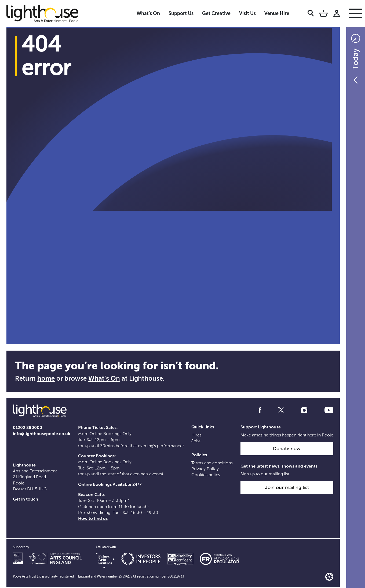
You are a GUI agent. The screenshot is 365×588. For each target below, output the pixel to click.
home (46, 378)
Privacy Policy (205, 470)
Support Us (181, 13)
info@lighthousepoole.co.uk (42, 435)
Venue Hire (277, 13)
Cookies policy (206, 476)
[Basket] (324, 14)
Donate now (287, 449)
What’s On (148, 13)
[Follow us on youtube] (329, 411)
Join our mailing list (287, 488)
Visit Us (247, 13)
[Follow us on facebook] (260, 411)
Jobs (196, 442)
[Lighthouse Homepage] (47, 13)
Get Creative (216, 13)
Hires (196, 436)
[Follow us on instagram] (304, 411)
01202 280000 (28, 428)
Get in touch (25, 500)
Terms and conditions (212, 464)
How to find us (93, 519)
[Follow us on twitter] (281, 411)
